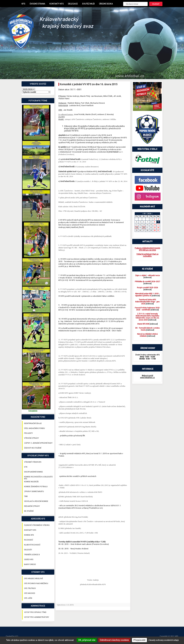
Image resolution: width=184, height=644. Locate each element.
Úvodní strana (37, 4)
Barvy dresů (30, 564)
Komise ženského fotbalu (36, 487)
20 (144, 227)
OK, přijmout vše (87, 640)
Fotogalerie (33, 411)
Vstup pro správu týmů (35, 612)
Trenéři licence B (32, 555)
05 (145, 214)
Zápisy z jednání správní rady (38, 443)
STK (26, 467)
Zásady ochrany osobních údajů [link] (164, 640)
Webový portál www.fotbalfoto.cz (147, 377)
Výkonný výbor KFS (33, 462)
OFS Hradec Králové (34, 579)
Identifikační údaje (33, 423)
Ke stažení (29, 511)
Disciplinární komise (33, 472)
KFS (23, 4)
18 (137, 227)
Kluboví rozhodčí (32, 545)
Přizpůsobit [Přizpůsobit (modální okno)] (139, 640)
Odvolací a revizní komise (36, 501)
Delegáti (28, 550)
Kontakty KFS (57, 4)
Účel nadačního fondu (34, 428)
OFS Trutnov (30, 588)
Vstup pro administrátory (37, 617)
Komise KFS (29, 535)
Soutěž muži (88, 4)
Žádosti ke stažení (33, 448)
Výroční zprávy (31, 438)
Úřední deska (106, 4)
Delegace (73, 4)
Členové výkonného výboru (37, 525)
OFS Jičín (28, 598)
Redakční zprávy (32, 506)
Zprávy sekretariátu (34, 491)
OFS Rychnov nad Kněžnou (36, 583)
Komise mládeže (31, 482)
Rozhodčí (29, 540)
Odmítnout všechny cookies (114, 640)
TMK (26, 496)
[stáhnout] (147, 277)
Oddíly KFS (29, 560)
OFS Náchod (30, 593)
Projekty (28, 433)
